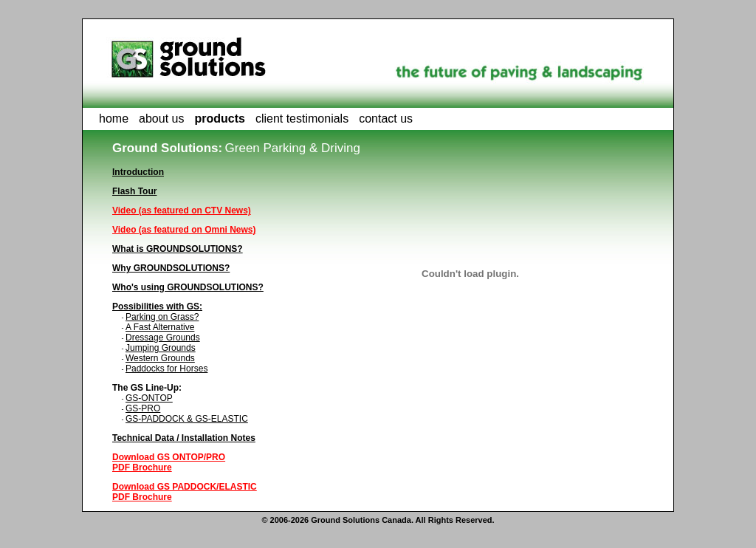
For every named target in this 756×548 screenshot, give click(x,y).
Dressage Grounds (163, 338)
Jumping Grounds (161, 348)
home (114, 119)
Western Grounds (160, 358)
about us (161, 119)
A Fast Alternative (160, 327)
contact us (386, 119)
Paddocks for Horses (166, 369)
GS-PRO (143, 408)
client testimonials (302, 119)
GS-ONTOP (149, 398)
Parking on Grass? (162, 317)
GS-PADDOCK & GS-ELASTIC (187, 419)
